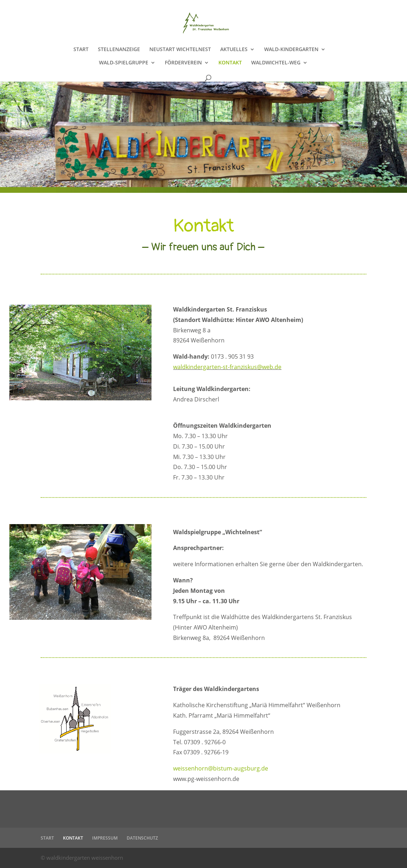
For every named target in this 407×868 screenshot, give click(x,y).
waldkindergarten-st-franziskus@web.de (227, 367)
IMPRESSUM (105, 838)
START (81, 50)
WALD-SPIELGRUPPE (124, 63)
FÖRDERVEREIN (183, 63)
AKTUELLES (234, 50)
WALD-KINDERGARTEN (291, 50)
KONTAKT (230, 63)
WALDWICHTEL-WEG (276, 63)
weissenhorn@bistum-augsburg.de (221, 768)
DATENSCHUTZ (142, 838)
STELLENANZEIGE (119, 50)
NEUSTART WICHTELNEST (180, 50)
